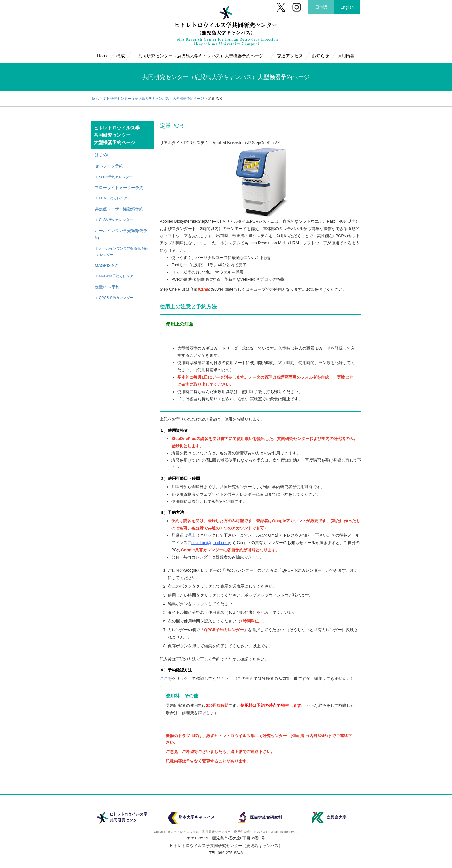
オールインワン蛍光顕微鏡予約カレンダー (122, 247)
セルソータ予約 (109, 165)
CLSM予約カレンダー (117, 216)
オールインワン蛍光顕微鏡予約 (121, 230)
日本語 (321, 7)
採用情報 (346, 56)
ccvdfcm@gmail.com (210, 543)
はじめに (103, 154)
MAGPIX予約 (107, 260)
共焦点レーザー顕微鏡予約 (119, 206)
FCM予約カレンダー (116, 196)
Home (103, 56)
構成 (120, 56)
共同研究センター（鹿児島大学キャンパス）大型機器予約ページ (200, 56)
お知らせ (320, 56)
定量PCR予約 (108, 280)
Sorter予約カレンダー (116, 176)
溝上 (191, 535)
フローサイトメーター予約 (119, 186)
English (347, 7)
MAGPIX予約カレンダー (118, 270)
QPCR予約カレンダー (117, 290)
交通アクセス (290, 56)
